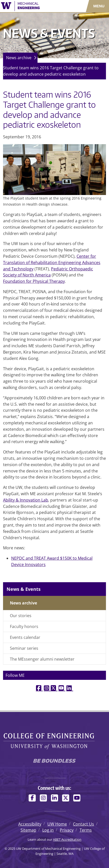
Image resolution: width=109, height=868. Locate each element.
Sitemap (28, 830)
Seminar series (24, 648)
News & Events (24, 589)
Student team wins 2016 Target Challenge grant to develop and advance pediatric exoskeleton (51, 71)
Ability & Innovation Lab (26, 500)
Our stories (21, 616)
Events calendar (25, 637)
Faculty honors (24, 626)
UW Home (57, 824)
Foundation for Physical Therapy (34, 281)
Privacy (67, 830)
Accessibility (30, 824)
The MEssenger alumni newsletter (42, 659)
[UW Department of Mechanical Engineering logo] (32, 6)
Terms (86, 830)
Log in (48, 830)
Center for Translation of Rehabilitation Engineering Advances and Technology (52, 263)
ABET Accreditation (67, 839)
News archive (19, 58)
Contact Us (84, 824)
